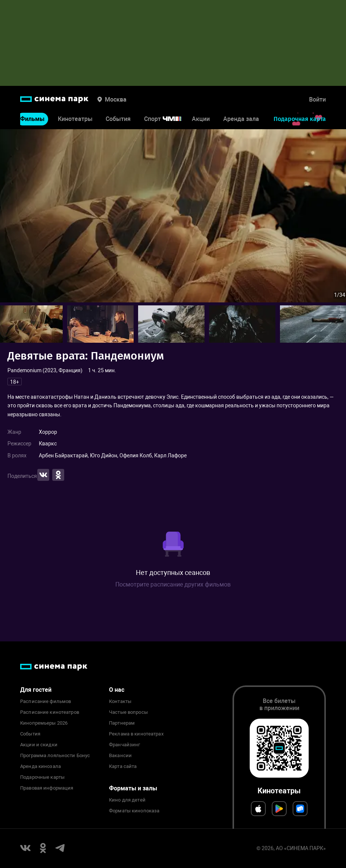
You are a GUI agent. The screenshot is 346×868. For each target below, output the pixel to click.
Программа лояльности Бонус (55, 756)
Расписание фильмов (46, 701)
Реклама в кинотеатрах (136, 734)
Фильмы (32, 119)
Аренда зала (241, 119)
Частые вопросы (128, 712)
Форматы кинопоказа (134, 811)
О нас (117, 690)
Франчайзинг (124, 745)
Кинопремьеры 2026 (44, 723)
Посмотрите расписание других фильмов (173, 584)
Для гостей (36, 690)
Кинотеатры (75, 119)
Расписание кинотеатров (50, 712)
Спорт (168, 119)
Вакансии (120, 756)
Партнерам (122, 723)
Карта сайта (123, 766)
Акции (201, 119)
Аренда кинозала (40, 766)
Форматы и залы (133, 788)
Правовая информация (47, 788)
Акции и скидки (39, 745)
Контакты (120, 701)
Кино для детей (127, 800)
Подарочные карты (42, 777)
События (118, 119)
